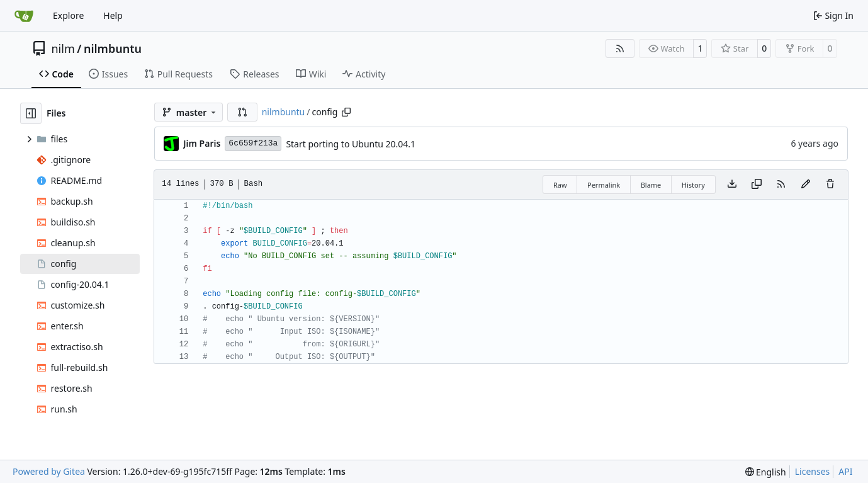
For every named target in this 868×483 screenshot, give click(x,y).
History (693, 185)
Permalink (604, 185)
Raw (560, 185)
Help (113, 15)
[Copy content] (757, 185)
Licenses (813, 471)
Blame (651, 185)
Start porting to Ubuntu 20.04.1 (351, 144)
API (845, 471)
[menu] (766, 472)
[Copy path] (346, 112)
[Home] (24, 16)
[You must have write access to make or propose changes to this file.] (830, 185)
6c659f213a (253, 143)
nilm (63, 48)
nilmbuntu (113, 48)
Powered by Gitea (49, 471)
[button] (242, 112)
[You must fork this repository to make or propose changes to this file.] (806, 185)
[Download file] (732, 185)
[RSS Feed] (620, 48)
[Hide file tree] (31, 113)
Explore (68, 15)
